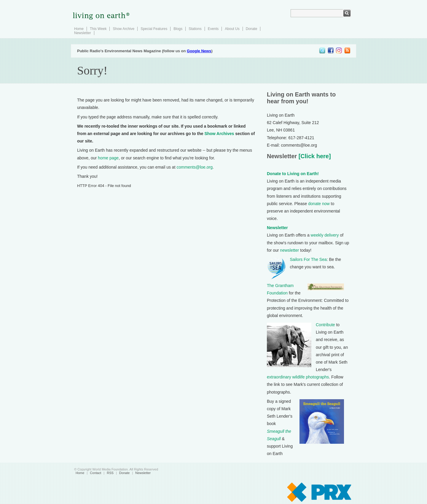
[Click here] (314, 156)
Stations (195, 29)
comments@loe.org (195, 167)
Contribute (325, 325)
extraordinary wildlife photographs (298, 377)
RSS (110, 473)
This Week (98, 29)
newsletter (289, 250)
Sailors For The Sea (308, 259)
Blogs (178, 29)
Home (79, 29)
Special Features (154, 29)
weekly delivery (325, 235)
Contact (95, 473)
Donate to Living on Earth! (293, 174)
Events (213, 29)
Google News (199, 51)
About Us (232, 29)
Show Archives (219, 134)
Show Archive (124, 29)
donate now (319, 204)
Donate (252, 29)
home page (108, 158)
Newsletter (83, 33)
